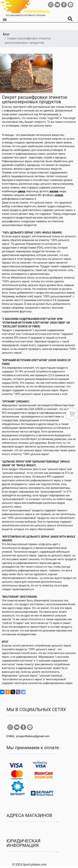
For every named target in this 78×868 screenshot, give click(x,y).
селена (59, 195)
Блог (6, 34)
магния (54, 191)
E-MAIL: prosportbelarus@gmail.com (28, 736)
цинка (22, 191)
